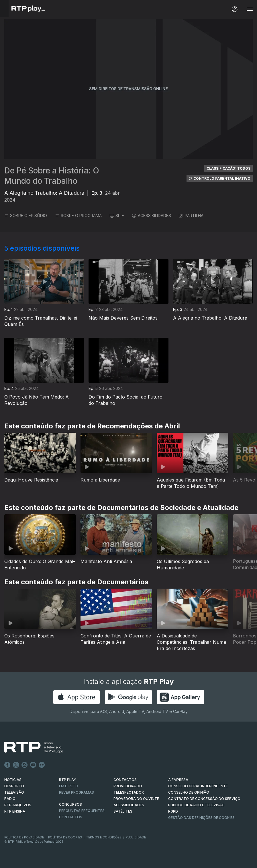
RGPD (173, 811)
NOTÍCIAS (13, 780)
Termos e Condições (104, 837)
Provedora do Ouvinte (136, 799)
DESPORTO (14, 786)
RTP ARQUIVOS (18, 805)
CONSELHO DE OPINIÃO (189, 792)
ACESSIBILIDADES (152, 215)
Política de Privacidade (24, 837)
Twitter (16, 765)
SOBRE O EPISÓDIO (26, 215)
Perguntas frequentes (82, 811)
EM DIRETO (69, 786)
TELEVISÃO (14, 792)
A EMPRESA (178, 780)
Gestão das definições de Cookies (201, 818)
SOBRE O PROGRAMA (78, 215)
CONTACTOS (125, 780)
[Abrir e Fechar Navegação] (250, 9)
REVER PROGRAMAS (76, 792)
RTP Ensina (15, 811)
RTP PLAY (68, 780)
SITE (117, 215)
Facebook (7, 765)
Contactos (71, 817)
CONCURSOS (70, 804)
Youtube (33, 765)
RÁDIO (10, 799)
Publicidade (136, 837)
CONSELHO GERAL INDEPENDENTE (198, 786)
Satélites (123, 811)
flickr (42, 765)
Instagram (25, 765)
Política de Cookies (65, 837)
